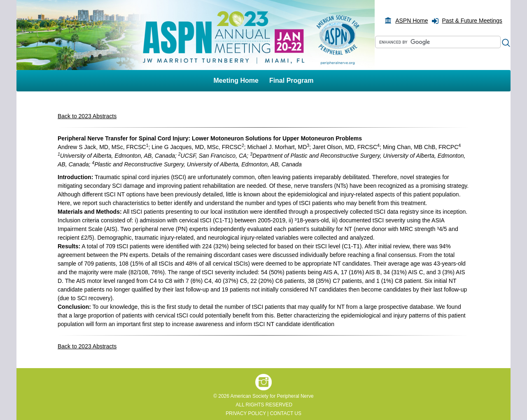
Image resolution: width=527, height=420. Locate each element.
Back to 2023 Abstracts (87, 116)
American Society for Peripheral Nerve (272, 396)
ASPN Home (412, 21)
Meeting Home (236, 80)
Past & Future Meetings (472, 21)
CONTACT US (286, 413)
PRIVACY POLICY (246, 413)
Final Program (291, 80)
